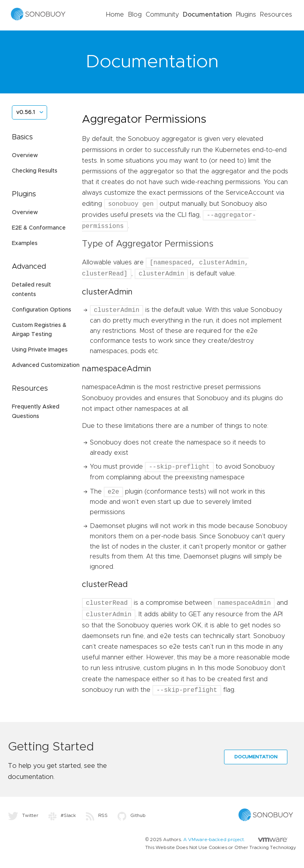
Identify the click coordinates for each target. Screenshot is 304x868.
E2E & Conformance (39, 228)
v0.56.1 (26, 112)
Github (132, 815)
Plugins (246, 15)
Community (162, 15)
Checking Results (35, 171)
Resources (276, 15)
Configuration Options (42, 310)
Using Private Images (40, 350)
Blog (135, 15)
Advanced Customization (46, 365)
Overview (25, 156)
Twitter (23, 815)
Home (115, 15)
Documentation (207, 15)
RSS (97, 815)
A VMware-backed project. (236, 840)
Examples (25, 243)
